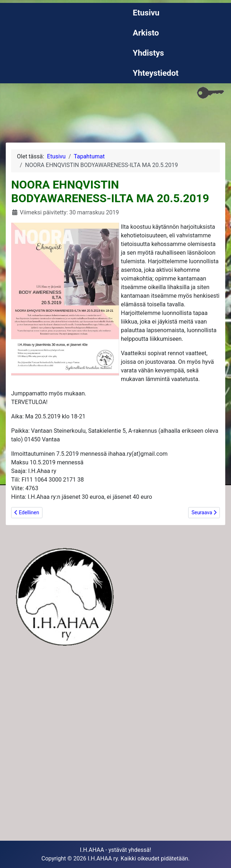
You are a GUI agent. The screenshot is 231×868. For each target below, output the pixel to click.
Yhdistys (148, 53)
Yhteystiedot (156, 73)
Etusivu (146, 13)
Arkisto (146, 33)
